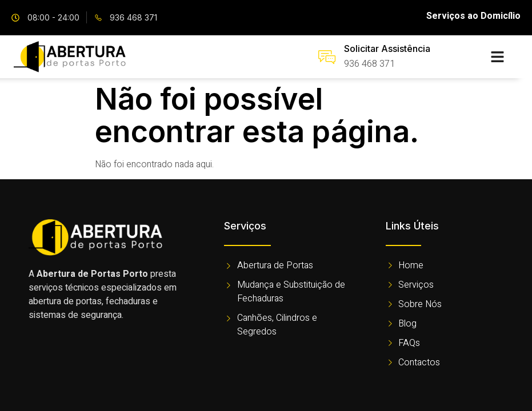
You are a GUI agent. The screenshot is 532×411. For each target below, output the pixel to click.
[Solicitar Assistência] (327, 57)
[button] (498, 57)
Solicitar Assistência (387, 49)
